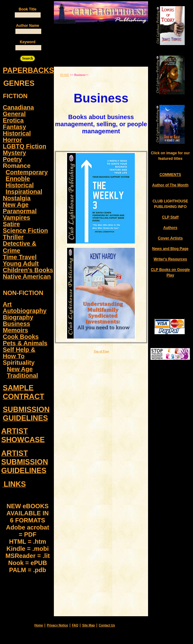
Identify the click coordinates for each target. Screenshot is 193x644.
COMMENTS (170, 175)
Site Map (88, 625)
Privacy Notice (57, 625)
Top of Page (101, 351)
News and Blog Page (170, 249)
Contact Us (107, 625)
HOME (64, 75)
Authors (170, 228)
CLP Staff (170, 217)
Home (39, 625)
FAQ (75, 625)
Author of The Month (170, 185)
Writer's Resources (170, 259)
